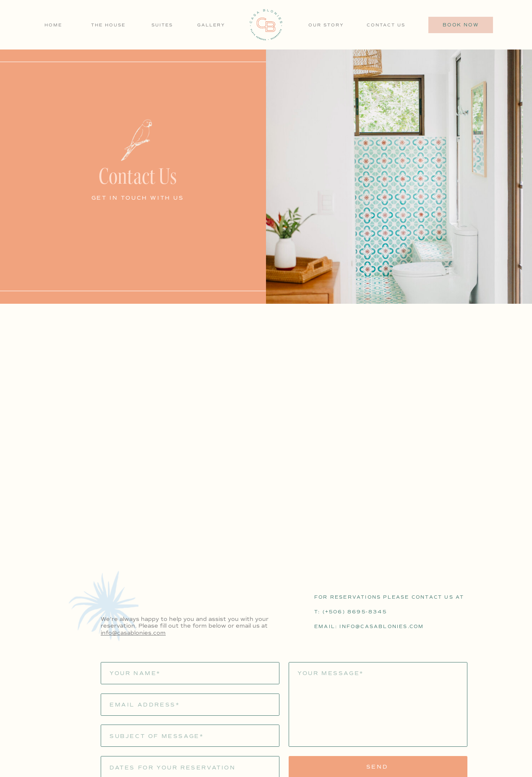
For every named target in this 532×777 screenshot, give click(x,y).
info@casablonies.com (133, 633)
